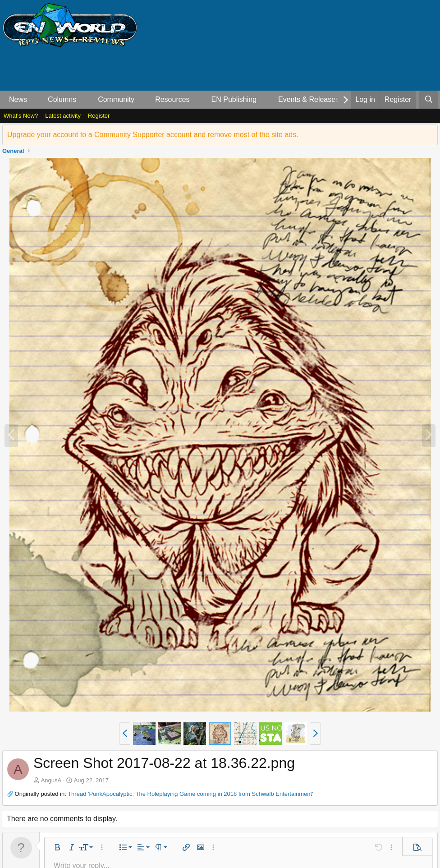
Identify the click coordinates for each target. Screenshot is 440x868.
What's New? (21, 116)
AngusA (51, 780)
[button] (34, 100)
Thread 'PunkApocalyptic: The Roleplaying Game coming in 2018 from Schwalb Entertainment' (190, 794)
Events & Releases (309, 99)
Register (99, 116)
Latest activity (63, 116)
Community (116, 99)
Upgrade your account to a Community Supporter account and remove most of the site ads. (153, 135)
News (18, 99)
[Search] (429, 100)
